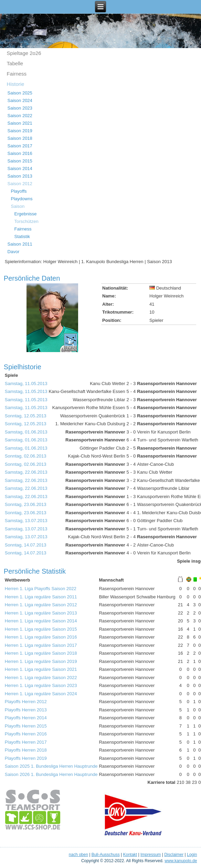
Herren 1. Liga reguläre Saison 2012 (41, 605)
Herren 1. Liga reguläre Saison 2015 (41, 629)
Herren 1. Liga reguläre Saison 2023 (41, 685)
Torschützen (27, 221)
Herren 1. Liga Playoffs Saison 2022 (41, 589)
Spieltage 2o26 (24, 53)
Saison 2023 (20, 108)
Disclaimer (174, 855)
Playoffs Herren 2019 (26, 758)
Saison (18, 206)
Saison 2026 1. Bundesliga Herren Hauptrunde (51, 774)
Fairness (17, 74)
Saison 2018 (20, 138)
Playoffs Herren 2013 (26, 710)
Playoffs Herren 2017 (26, 742)
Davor (14, 252)
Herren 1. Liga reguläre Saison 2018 (41, 653)
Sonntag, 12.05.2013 (26, 416)
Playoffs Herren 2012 (26, 702)
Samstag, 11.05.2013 (26, 384)
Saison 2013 (20, 176)
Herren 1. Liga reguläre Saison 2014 (41, 621)
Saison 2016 (20, 153)
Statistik (22, 236)
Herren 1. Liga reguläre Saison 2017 (41, 645)
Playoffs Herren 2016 (26, 734)
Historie (16, 84)
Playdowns (22, 199)
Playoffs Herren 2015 (26, 726)
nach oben (78, 855)
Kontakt (130, 855)
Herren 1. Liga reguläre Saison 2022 (41, 678)
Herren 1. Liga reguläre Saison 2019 (41, 661)
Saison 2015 (20, 161)
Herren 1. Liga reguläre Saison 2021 (41, 669)
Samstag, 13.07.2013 (26, 521)
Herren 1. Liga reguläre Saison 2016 (41, 637)
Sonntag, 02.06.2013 (26, 456)
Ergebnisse (26, 214)
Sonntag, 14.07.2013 (26, 545)
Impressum (151, 855)
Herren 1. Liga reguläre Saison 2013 (41, 613)
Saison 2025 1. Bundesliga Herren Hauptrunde (51, 766)
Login (192, 855)
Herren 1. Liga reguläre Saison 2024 (41, 694)
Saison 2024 (20, 100)
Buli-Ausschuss (106, 855)
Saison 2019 (20, 131)
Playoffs (19, 191)
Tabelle (15, 63)
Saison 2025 (20, 93)
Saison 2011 (20, 244)
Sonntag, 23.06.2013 (26, 504)
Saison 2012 (20, 184)
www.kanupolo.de (181, 861)
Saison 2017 (20, 146)
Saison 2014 (20, 168)
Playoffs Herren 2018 (26, 750)
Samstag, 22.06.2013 (26, 472)
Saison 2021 (20, 123)
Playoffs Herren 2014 (26, 718)
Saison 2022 (20, 116)
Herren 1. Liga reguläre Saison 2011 (41, 597)
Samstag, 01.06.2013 (26, 432)
